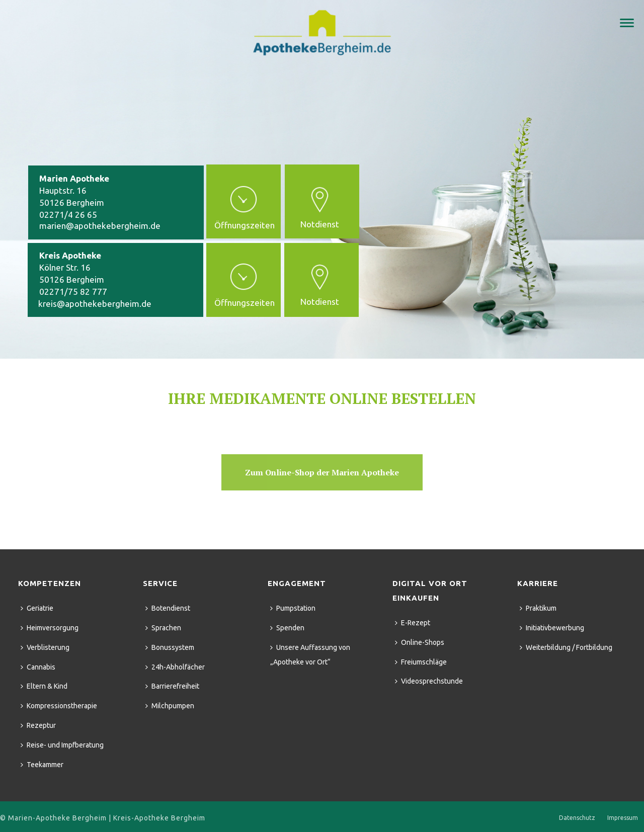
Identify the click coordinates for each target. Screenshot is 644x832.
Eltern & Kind (44, 686)
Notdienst (320, 302)
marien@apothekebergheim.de (100, 226)
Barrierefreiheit (172, 686)
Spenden (287, 628)
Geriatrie (37, 608)
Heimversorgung (50, 628)
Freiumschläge (421, 662)
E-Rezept (413, 623)
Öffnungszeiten (245, 225)
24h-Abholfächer (175, 667)
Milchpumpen (170, 706)
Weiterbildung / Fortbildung (566, 647)
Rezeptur (38, 725)
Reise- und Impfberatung (62, 745)
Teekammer (42, 765)
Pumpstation (293, 608)
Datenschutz (577, 818)
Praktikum (538, 608)
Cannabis (38, 667)
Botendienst (168, 608)
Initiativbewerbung (552, 628)
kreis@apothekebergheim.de (95, 304)
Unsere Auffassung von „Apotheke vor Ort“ (310, 655)
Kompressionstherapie (59, 706)
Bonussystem (170, 647)
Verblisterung (45, 647)
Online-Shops (420, 642)
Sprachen (163, 628)
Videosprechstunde (429, 681)
